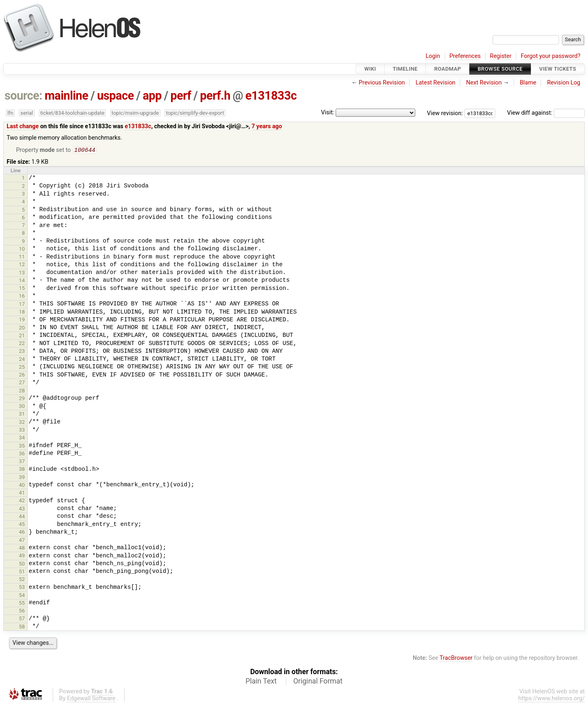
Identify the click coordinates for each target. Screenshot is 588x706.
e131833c (271, 96)
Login (433, 56)
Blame (528, 83)
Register (501, 56)
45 (22, 525)
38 (22, 470)
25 (22, 368)
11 (22, 257)
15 (22, 289)
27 (22, 383)
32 (22, 423)
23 (22, 352)
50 (22, 565)
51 (22, 572)
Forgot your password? (550, 56)
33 (22, 431)
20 (22, 329)
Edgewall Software (91, 699)
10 (22, 250)
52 (22, 580)
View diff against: (546, 113)
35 (22, 447)
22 (22, 344)
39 (22, 478)
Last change (23, 126)
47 (22, 541)
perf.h (215, 96)
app (152, 96)
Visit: (327, 112)
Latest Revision (436, 83)
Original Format (318, 682)
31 (22, 415)
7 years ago (267, 126)
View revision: (445, 113)
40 (22, 486)
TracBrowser (456, 659)
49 (22, 556)
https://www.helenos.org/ (551, 699)
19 (22, 320)
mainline (66, 96)
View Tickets (558, 69)
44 (22, 517)
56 (22, 611)
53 (22, 588)
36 (22, 454)
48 (22, 549)
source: (23, 96)
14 (22, 281)
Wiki (370, 69)
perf (181, 96)
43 (22, 509)
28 (22, 391)
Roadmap (448, 69)
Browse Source (500, 69)
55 (22, 604)
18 (22, 313)
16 (22, 297)
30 (22, 407)
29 (22, 399)
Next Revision (484, 83)
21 (22, 336)
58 (22, 627)
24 (22, 360)
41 (22, 493)
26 (22, 375)
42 (22, 501)
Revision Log (564, 83)
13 (22, 273)
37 (22, 462)
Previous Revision (382, 83)
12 (22, 265)
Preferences (465, 56)
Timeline (405, 69)
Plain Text (261, 682)
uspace (116, 96)
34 (22, 438)
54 (22, 596)
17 (22, 305)
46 (22, 533)
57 (22, 619)
